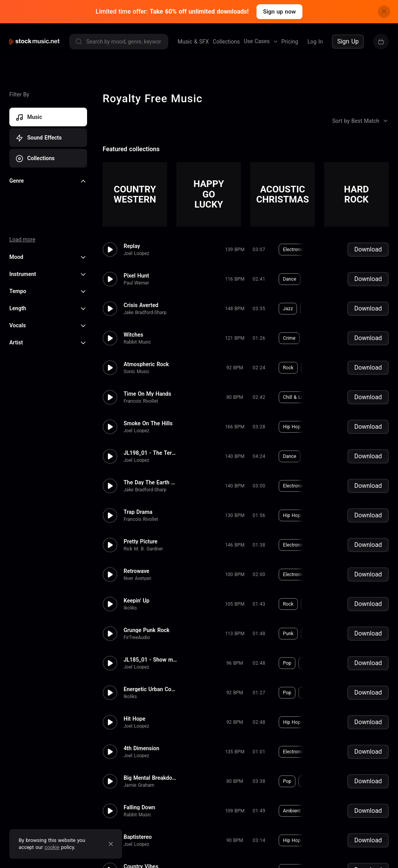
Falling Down (139, 807)
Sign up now (279, 12)
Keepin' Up (136, 601)
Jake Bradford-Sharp (145, 313)
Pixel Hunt (136, 276)
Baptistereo (138, 837)
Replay (132, 246)
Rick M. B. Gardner (143, 549)
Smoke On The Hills (148, 423)
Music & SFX (193, 42)
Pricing (290, 42)
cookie (52, 847)
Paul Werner (136, 283)
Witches (133, 335)
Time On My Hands (147, 394)
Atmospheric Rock (146, 364)
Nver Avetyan (137, 578)
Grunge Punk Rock (147, 630)
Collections (226, 42)
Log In (315, 42)
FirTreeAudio (137, 637)
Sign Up (348, 41)
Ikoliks (130, 608)
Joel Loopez (136, 253)
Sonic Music (136, 372)
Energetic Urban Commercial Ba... (151, 689)
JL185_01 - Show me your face (151, 660)
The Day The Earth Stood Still (151, 482)
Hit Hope (134, 719)
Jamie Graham (139, 785)
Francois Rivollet (141, 401)
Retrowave (136, 571)
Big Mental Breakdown (151, 778)
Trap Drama (138, 512)
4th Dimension (141, 748)
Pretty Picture (141, 541)
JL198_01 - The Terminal (151, 453)
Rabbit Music (137, 342)
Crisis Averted (141, 305)
